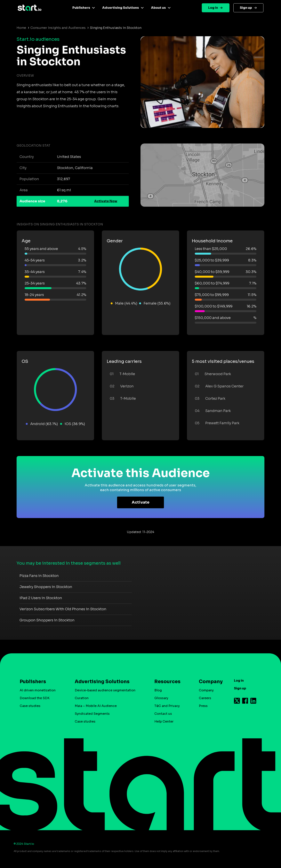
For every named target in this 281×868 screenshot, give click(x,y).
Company (209, 682)
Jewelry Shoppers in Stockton (46, 587)
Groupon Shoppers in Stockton (47, 620)
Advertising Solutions (121, 8)
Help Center (164, 721)
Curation (82, 698)
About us (158, 8)
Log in (213, 8)
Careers (205, 698)
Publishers (81, 8)
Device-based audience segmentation (105, 690)
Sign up (246, 8)
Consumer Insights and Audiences (58, 28)
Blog (158, 690)
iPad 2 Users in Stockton (41, 598)
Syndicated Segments (92, 714)
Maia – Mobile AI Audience (96, 706)
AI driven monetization (38, 690)
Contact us (163, 714)
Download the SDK (35, 698)
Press (203, 706)
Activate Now (106, 201)
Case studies (30, 706)
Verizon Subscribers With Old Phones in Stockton (63, 609)
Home (21, 28)
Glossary (161, 698)
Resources (167, 682)
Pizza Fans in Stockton (39, 576)
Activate (141, 502)
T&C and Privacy (167, 706)
